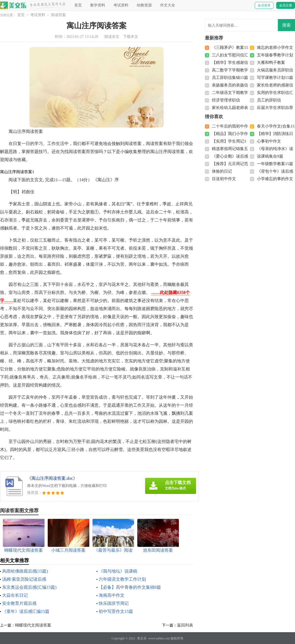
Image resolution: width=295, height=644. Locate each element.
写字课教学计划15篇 (275, 78)
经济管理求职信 (226, 100)
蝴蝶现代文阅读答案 (33, 625)
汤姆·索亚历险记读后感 (24, 579)
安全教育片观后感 (19, 603)
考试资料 (121, 5)
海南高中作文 (112, 595)
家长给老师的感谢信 (275, 85)
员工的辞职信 (269, 100)
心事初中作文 (269, 141)
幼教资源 (144, 5)
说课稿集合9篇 (270, 156)
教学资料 (98, 5)
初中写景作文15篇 (116, 611)
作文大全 (168, 5)
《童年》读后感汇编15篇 (26, 611)
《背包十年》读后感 (275, 171)
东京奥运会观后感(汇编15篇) (29, 587)
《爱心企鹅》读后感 (230, 156)
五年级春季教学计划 (275, 55)
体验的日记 (222, 171)
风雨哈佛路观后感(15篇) (25, 571)
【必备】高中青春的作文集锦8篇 (130, 587)
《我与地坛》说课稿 (118, 571)
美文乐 (142, 638)
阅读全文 (112, 37)
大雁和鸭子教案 (271, 63)
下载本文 (131, 37)
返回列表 (185, 625)
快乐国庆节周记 (114, 603)
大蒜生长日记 (15, 595)
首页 (78, 5)
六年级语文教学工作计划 (122, 579)
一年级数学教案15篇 (275, 164)
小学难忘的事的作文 (275, 179)
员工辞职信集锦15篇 (230, 78)
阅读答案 (58, 15)
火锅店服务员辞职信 (275, 70)
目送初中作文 (224, 179)
